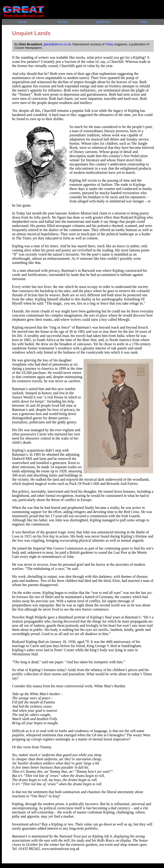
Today (109, 44)
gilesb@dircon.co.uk (57, 44)
